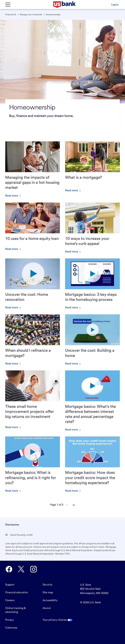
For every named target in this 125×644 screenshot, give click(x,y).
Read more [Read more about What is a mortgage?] (73, 190)
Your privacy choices (57, 620)
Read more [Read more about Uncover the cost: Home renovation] (13, 307)
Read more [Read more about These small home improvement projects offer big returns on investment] (13, 427)
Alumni (47, 608)
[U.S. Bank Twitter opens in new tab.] (21, 569)
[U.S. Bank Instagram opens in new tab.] (34, 569)
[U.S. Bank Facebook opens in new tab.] (9, 569)
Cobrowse (11, 628)
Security (48, 585)
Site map (48, 592)
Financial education (17, 592)
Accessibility (50, 600)
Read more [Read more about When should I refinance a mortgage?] (13, 363)
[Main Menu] (8, 5)
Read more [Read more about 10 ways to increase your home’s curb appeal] (73, 251)
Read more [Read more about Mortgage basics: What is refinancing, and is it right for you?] (13, 491)
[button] (115, 5)
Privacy (9, 620)
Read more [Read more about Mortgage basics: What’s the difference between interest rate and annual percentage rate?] (73, 430)
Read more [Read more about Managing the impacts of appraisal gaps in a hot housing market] (13, 196)
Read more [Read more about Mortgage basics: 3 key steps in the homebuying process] (73, 307)
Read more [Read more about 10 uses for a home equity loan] (13, 249)
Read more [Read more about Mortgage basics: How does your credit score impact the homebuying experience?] (73, 491)
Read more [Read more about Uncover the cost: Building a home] (73, 363)
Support (10, 585)
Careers (10, 600)
